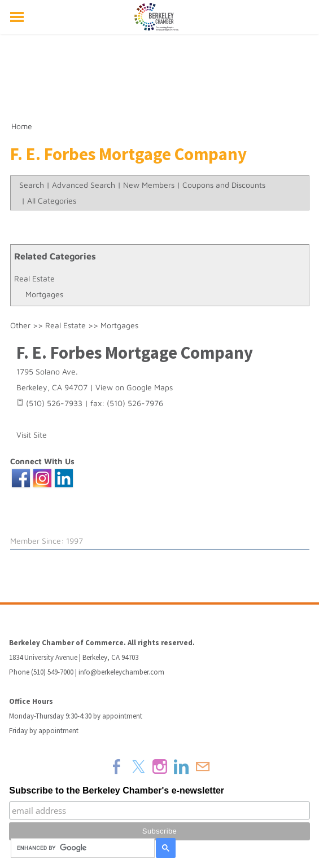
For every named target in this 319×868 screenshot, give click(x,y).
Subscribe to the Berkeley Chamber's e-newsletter (117, 790)
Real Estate (34, 278)
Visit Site (32, 435)
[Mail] (203, 766)
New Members (149, 185)
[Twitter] (138, 766)
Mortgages (44, 294)
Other (20, 325)
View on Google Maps (134, 387)
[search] (81, 848)
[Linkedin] (181, 766)
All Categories (52, 201)
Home (22, 126)
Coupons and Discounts (224, 185)
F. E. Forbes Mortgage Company (135, 353)
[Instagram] (160, 766)
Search (32, 185)
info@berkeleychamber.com (121, 672)
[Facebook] (117, 766)
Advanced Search (84, 185)
